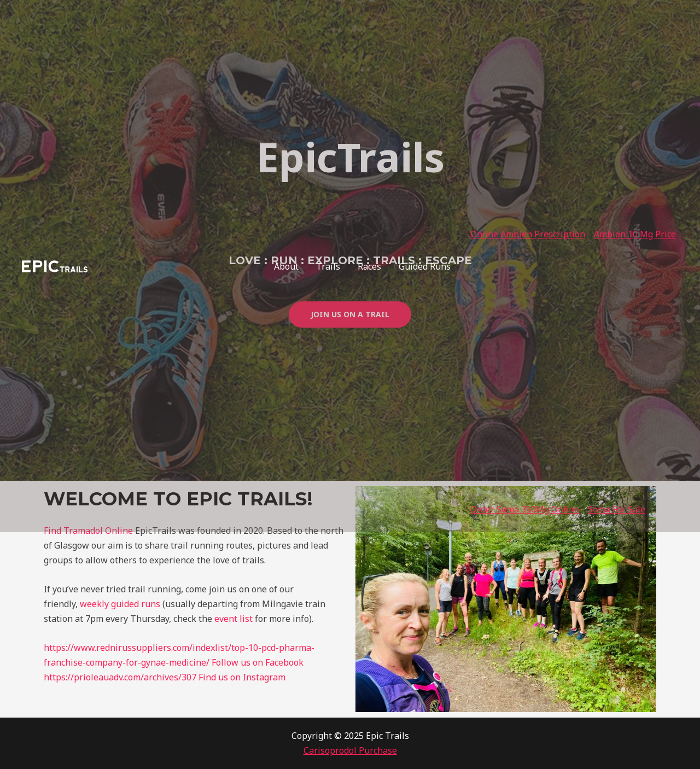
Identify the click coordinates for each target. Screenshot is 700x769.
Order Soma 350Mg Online (525, 509)
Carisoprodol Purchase (350, 750)
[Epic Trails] (55, 265)
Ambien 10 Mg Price (635, 234)
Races (369, 266)
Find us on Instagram (242, 677)
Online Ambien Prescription (528, 234)
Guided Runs (425, 266)
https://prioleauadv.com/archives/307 (120, 677)
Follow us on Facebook (258, 662)
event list (234, 619)
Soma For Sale (617, 509)
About (286, 266)
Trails (328, 266)
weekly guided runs (120, 604)
